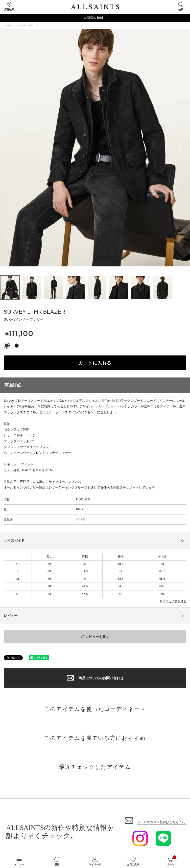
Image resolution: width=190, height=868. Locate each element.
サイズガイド (14, 540)
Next (181, 148)
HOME (7, 26)
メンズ (15, 26)
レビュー (11, 616)
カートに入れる (95, 363)
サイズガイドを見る (173, 601)
